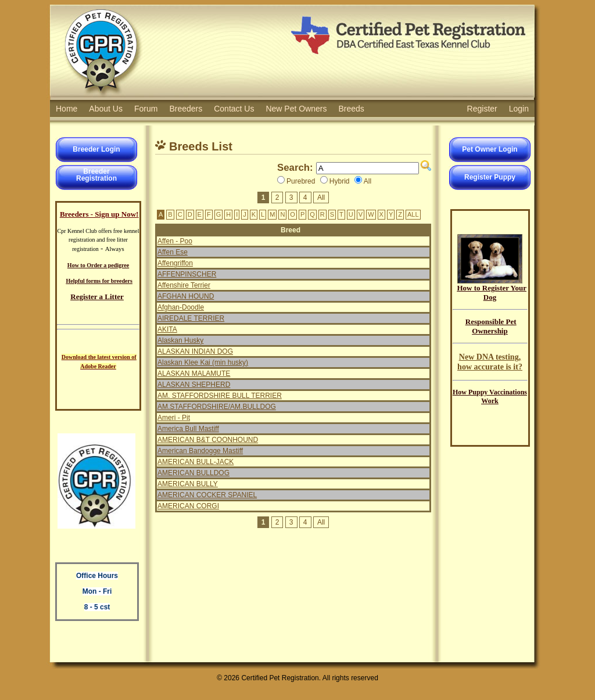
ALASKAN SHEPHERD (194, 385)
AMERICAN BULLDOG (193, 473)
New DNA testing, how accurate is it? (490, 362)
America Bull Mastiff (188, 429)
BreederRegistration (96, 175)
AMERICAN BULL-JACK (196, 462)
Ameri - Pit (174, 418)
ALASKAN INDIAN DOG (195, 351)
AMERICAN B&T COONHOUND (208, 440)
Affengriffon (175, 263)
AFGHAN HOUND (186, 296)
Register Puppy (490, 177)
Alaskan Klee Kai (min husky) (203, 362)
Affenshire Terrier (184, 285)
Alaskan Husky (180, 340)
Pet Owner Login (490, 149)
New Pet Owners (296, 109)
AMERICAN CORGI (188, 506)
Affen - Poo (175, 241)
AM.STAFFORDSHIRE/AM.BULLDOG (217, 407)
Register (482, 109)
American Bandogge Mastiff (200, 451)
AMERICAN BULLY (188, 484)
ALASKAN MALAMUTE (194, 374)
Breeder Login (96, 149)
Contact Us (234, 109)
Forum (146, 109)
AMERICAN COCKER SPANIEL (207, 495)
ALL (413, 214)
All (321, 198)
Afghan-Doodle (181, 307)
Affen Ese (173, 252)
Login (519, 109)
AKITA (167, 329)
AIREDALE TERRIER (191, 318)
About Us (106, 109)
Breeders (186, 109)
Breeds (352, 109)
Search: (295, 168)
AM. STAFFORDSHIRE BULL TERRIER (220, 396)
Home (67, 109)
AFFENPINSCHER (187, 274)
